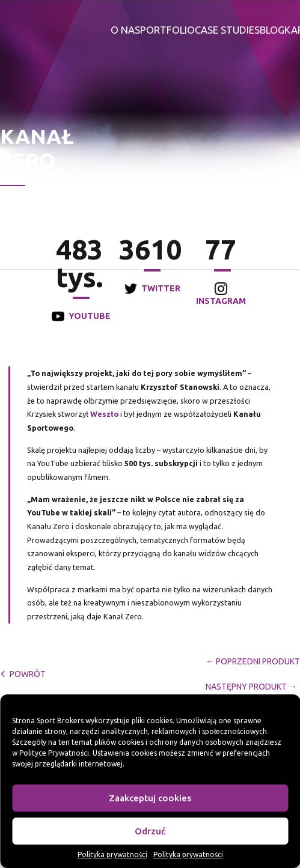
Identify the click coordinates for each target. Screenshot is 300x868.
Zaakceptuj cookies (150, 798)
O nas (125, 30)
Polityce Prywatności (54, 753)
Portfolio (167, 30)
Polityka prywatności (112, 854)
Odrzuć (150, 831)
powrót (23, 674)
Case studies (227, 30)
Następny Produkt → (251, 687)
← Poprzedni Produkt (253, 661)
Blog (272, 30)
